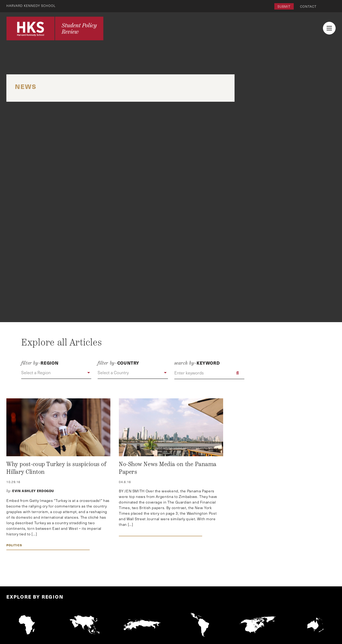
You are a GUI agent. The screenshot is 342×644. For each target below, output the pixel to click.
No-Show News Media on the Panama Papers (168, 468)
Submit (284, 6)
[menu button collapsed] (329, 28)
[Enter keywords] (209, 373)
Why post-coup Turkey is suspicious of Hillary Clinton (56, 468)
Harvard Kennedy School (31, 6)
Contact (308, 6)
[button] (56, 373)
